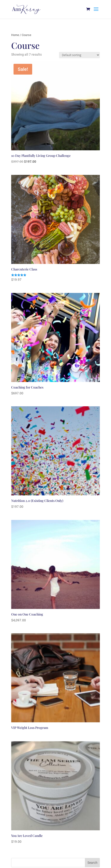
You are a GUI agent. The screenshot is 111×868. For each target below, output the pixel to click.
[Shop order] (79, 55)
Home (15, 35)
